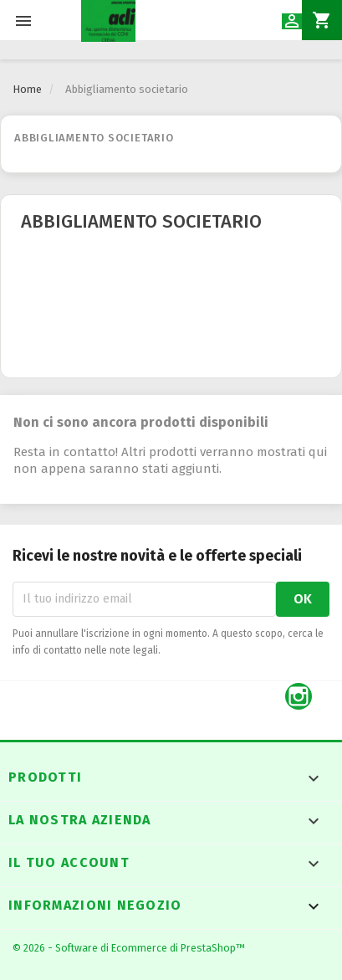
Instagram (299, 696)
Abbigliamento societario (94, 138)
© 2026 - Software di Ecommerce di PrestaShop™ (129, 948)
